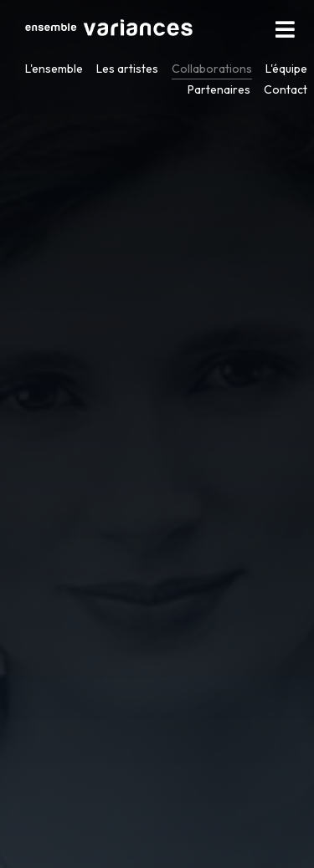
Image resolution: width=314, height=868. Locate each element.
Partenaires (219, 89)
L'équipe (286, 69)
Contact (286, 89)
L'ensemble (54, 69)
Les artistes (127, 69)
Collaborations (212, 69)
